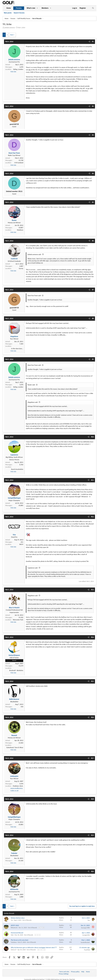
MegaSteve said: (33, 402)
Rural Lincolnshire (17, 469)
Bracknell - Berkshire (16, 670)
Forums (19, 8)
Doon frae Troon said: (34, 296)
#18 (92, 799)
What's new (31, 8)
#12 (92, 517)
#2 (93, 106)
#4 (93, 174)
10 (38, 950)
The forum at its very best (20, 940)
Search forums (19, 13)
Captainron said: (33, 568)
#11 (92, 480)
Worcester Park (18, 620)
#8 (93, 318)
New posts (8, 13)
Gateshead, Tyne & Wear (15, 747)
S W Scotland (19, 163)
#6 (93, 241)
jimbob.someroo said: (34, 254)
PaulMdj (87, 950)
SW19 (21, 544)
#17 (92, 758)
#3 (93, 135)
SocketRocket (85, 942)
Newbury (20, 230)
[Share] (89, 42)
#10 (92, 437)
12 (44, 950)
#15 (92, 681)
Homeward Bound (17, 933)
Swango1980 (85, 928)
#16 (92, 717)
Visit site (13, 72)
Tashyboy (14, 942)
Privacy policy (75, 972)
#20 (92, 871)
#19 (92, 835)
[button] (37, 8)
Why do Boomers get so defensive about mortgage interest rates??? (34, 947)
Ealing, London (18, 69)
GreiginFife (86, 935)
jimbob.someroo (10, 28)
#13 (92, 590)
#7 (93, 290)
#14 (92, 637)
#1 (93, 42)
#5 (93, 202)
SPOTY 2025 (15, 925)
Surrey (21, 268)
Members (45, 8)
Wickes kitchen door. (18, 918)
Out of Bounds (27, 920)
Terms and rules (64, 972)
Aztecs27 (14, 950)
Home (9, 8)
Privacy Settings (64, 974)
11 (41, 950)
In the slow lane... (17, 349)
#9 (93, 359)
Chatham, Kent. (18, 786)
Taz (12, 920)
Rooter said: (31, 385)
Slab (12, 935)
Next (12, 35)
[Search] (93, 8)
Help (83, 972)
